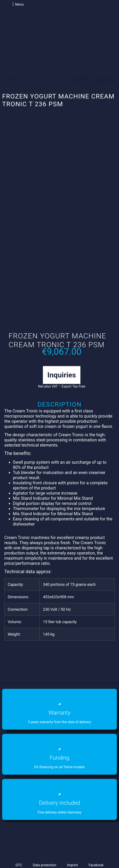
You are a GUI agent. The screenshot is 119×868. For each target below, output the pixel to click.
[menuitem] (42, 27)
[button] (17, 4)
